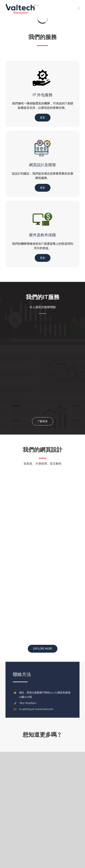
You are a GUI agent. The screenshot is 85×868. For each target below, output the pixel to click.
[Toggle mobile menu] (79, 8)
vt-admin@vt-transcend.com (36, 709)
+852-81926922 (28, 703)
